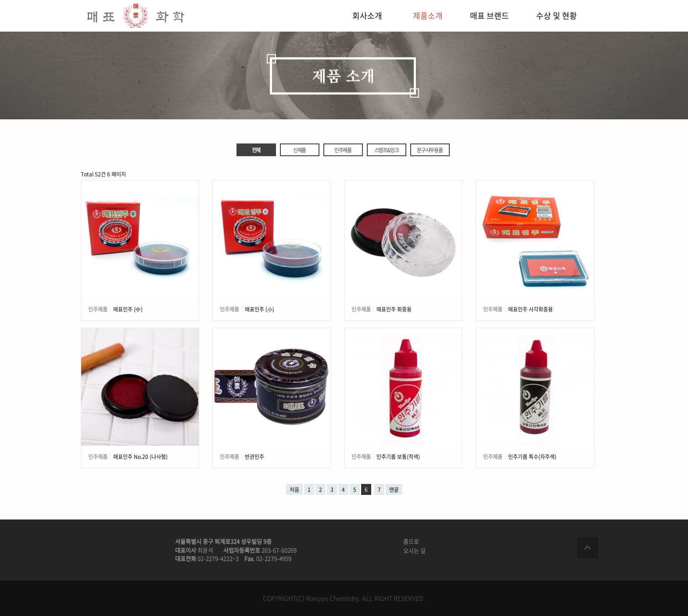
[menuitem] (376, 16)
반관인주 (254, 457)
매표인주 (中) (128, 309)
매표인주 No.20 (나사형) (140, 457)
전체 (256, 150)
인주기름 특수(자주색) (532, 457)
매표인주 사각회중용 (530, 309)
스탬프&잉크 (387, 150)
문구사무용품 (430, 150)
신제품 (299, 150)
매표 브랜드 (489, 16)
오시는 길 (414, 550)
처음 (294, 490)
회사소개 (367, 16)
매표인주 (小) (260, 309)
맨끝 (394, 490)
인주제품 (343, 150)
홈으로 (411, 541)
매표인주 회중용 (394, 309)
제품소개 (428, 16)
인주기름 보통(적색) (398, 457)
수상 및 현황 (557, 16)
